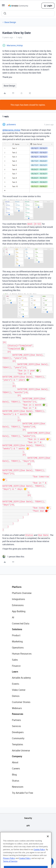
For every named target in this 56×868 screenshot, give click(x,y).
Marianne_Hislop (15, 45)
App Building (19, 611)
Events (16, 684)
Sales (15, 660)
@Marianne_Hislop (11, 130)
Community (18, 738)
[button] (3, 6)
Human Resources (22, 654)
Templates (17, 744)
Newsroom (18, 787)
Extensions (18, 605)
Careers (16, 768)
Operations (18, 648)
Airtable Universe (21, 750)
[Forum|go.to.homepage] (18, 6)
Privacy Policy (9, 866)
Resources (18, 714)
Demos (16, 696)
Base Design (10, 22)
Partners (16, 720)
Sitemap (28, 833)
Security (28, 818)
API (28, 826)
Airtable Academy (21, 678)
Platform (17, 587)
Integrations (18, 599)
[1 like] (13, 557)
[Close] (48, 844)
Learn (15, 672)
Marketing (17, 641)
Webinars (17, 708)
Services (16, 726)
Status (16, 781)
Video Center (19, 690)
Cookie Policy (39, 857)
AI (13, 617)
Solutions (17, 629)
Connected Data (21, 623)
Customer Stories (21, 702)
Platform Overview (22, 593)
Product (16, 635)
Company (17, 756)
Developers (18, 732)
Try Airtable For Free (22, 793)
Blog (14, 775)
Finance (16, 666)
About (15, 762)
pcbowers (11, 124)
